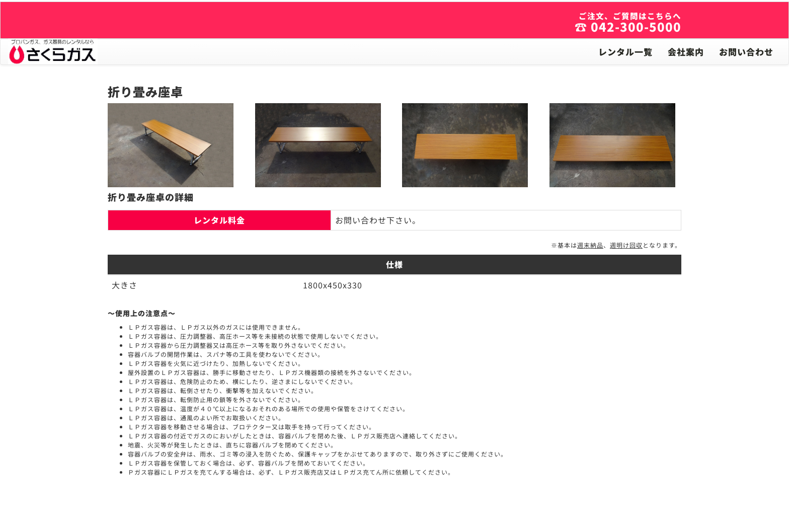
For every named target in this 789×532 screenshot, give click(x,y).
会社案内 (686, 52)
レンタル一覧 (625, 52)
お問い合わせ (746, 52)
